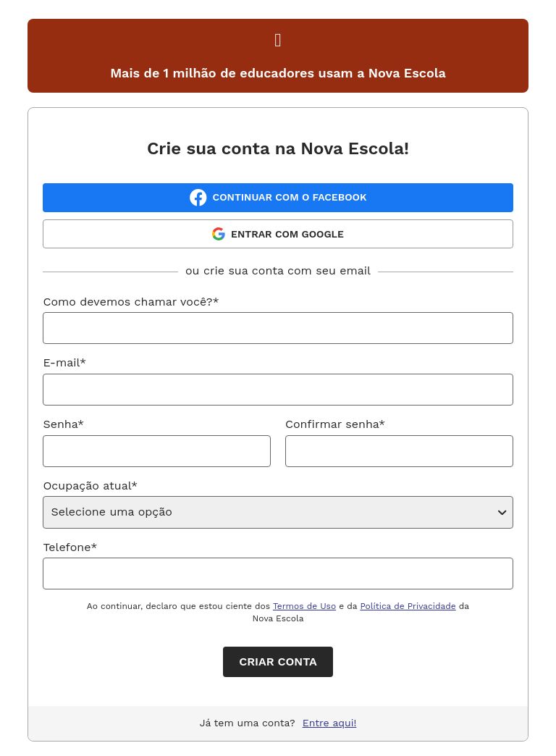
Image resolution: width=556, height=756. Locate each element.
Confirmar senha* (335, 424)
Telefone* (70, 547)
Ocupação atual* (90, 486)
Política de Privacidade (408, 606)
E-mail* (64, 362)
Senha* (63, 424)
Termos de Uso (304, 606)
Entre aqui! (330, 723)
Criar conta (278, 661)
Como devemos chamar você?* (131, 302)
